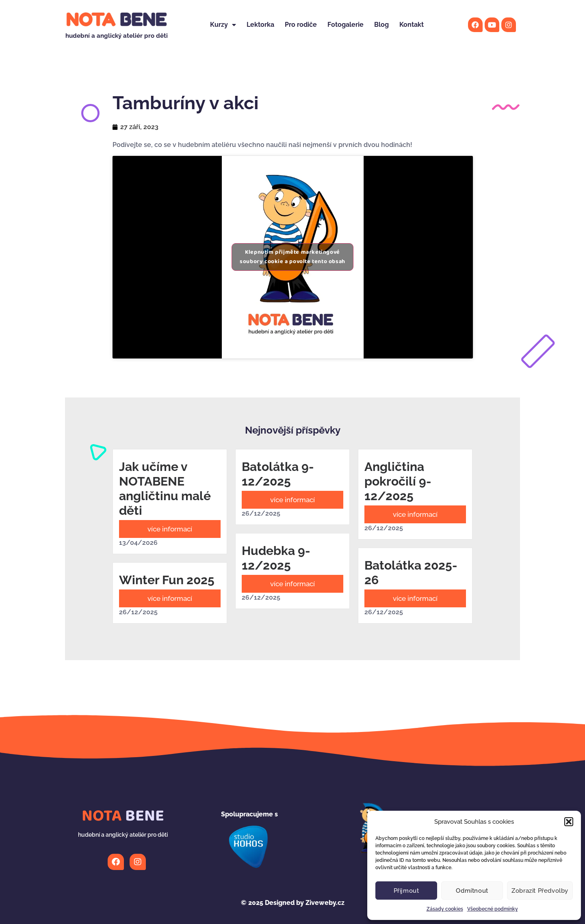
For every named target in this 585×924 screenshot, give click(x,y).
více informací (170, 529)
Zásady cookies (445, 909)
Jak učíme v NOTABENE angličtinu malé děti (165, 489)
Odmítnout (472, 891)
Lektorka (260, 25)
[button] (569, 822)
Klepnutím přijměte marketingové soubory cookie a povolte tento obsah (292, 257)
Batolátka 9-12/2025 (278, 474)
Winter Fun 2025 (167, 580)
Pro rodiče (301, 25)
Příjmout (406, 891)
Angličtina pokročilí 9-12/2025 (398, 481)
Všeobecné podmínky (493, 909)
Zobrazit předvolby (540, 891)
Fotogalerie (346, 25)
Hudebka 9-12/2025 (276, 558)
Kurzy (223, 25)
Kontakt (412, 25)
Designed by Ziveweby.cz (293, 903)
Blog (381, 25)
